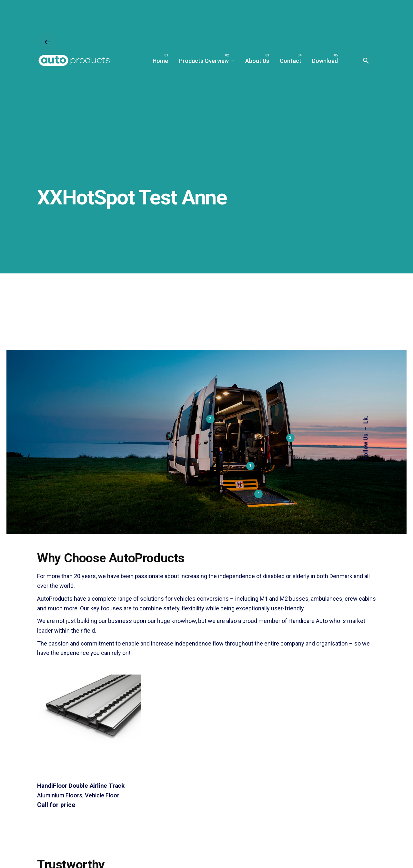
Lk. (366, 420)
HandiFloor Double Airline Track (81, 786)
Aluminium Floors (60, 795)
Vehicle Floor (102, 795)
